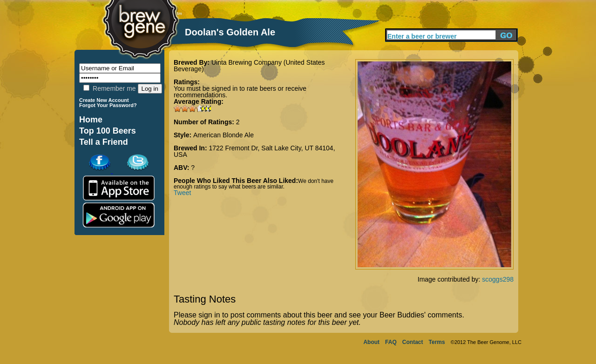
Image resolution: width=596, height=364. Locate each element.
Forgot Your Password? (108, 105)
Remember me (109, 88)
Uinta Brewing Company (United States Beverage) (249, 66)
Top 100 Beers (108, 131)
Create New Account (104, 100)
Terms (437, 342)
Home (91, 120)
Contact (413, 342)
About (371, 342)
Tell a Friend (104, 142)
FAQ (391, 342)
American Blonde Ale (223, 135)
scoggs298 (498, 279)
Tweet (182, 193)
